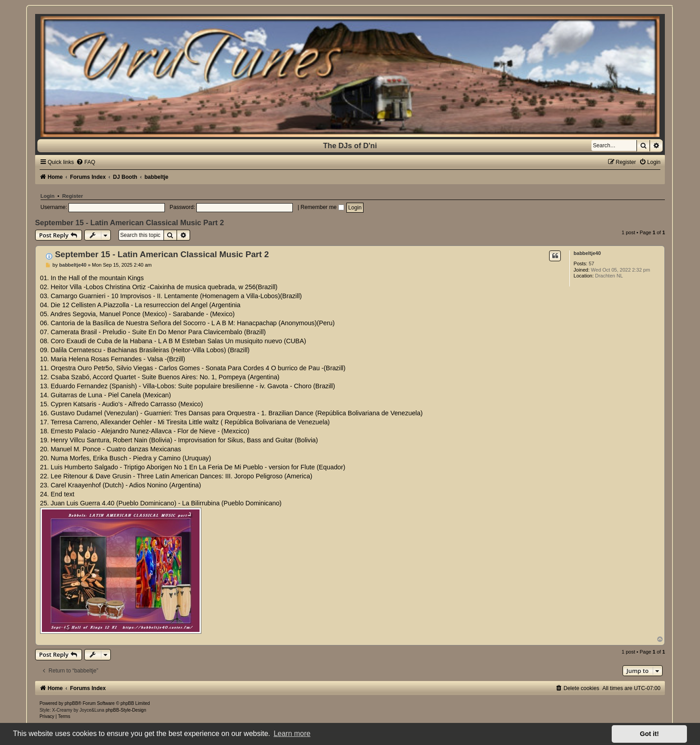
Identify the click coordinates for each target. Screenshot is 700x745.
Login (48, 196)
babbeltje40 (587, 253)
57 (591, 263)
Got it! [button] (650, 734)
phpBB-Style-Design (126, 710)
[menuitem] (86, 162)
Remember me (322, 207)
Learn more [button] (292, 734)
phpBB (71, 703)
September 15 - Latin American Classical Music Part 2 (130, 223)
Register (73, 196)
